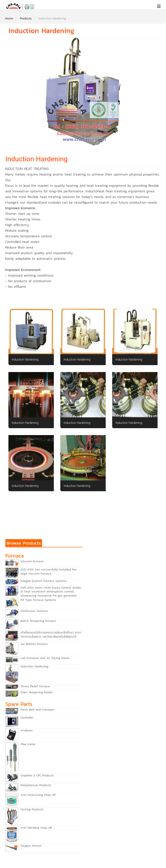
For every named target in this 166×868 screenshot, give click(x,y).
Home (9, 18)
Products (26, 18)
